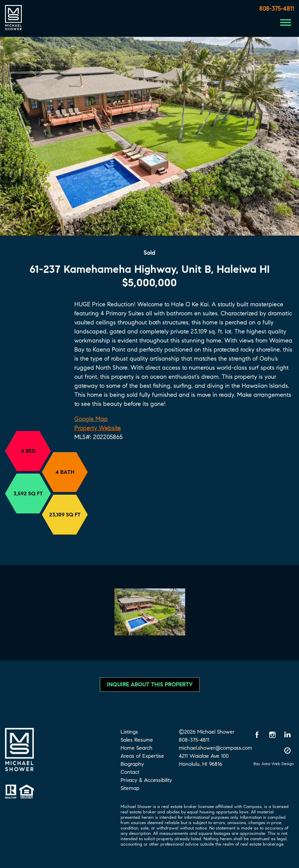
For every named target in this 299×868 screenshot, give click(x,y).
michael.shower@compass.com (215, 748)
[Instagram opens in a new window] (272, 735)
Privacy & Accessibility (146, 780)
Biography (132, 764)
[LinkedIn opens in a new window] (287, 735)
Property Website (98, 428)
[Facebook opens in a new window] (257, 735)
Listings (129, 732)
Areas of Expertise (142, 756)
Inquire (150, 685)
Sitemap (130, 788)
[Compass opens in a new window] (287, 750)
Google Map (91, 419)
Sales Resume (137, 740)
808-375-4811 (277, 9)
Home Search (136, 748)
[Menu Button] (286, 22)
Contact (130, 772)
